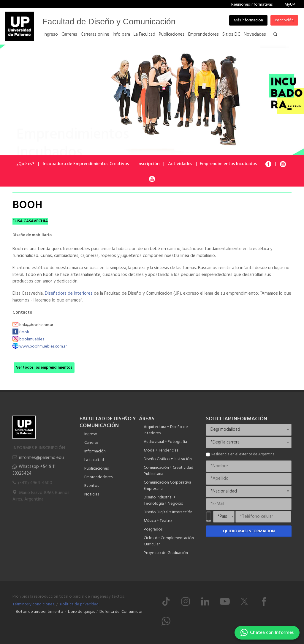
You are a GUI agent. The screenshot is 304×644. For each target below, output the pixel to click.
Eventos (92, 486)
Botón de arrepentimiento (39, 612)
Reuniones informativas (252, 5)
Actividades (180, 164)
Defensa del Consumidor (121, 612)
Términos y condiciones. (34, 604)
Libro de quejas (81, 612)
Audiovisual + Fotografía (165, 442)
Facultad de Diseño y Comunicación (109, 22)
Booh (24, 332)
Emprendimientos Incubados (228, 164)
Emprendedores (98, 477)
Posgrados (153, 529)
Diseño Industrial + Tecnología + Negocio (164, 501)
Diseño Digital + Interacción (168, 512)
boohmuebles (32, 339)
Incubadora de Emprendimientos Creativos (86, 164)
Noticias (92, 494)
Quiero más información (249, 531)
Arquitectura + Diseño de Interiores (166, 430)
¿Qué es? (25, 164)
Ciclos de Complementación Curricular (169, 541)
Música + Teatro (158, 521)
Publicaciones (96, 469)
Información (95, 451)
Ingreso (91, 434)
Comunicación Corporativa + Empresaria (169, 486)
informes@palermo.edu (41, 458)
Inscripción (284, 20)
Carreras (91, 443)
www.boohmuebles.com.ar (43, 347)
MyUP (290, 5)
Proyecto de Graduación (166, 553)
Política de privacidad (79, 604)
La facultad (94, 460)
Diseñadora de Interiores (69, 293)
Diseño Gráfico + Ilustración (168, 459)
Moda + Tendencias (161, 450)
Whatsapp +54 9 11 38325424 (34, 470)
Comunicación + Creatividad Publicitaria (168, 471)
